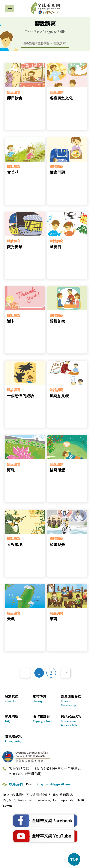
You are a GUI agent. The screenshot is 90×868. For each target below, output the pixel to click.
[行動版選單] (10, 8)
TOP (74, 859)
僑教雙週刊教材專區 (36, 43)
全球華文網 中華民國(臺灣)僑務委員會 (45, 9)
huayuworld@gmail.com (54, 784)
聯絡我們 (16, 784)
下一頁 (66, 673)
